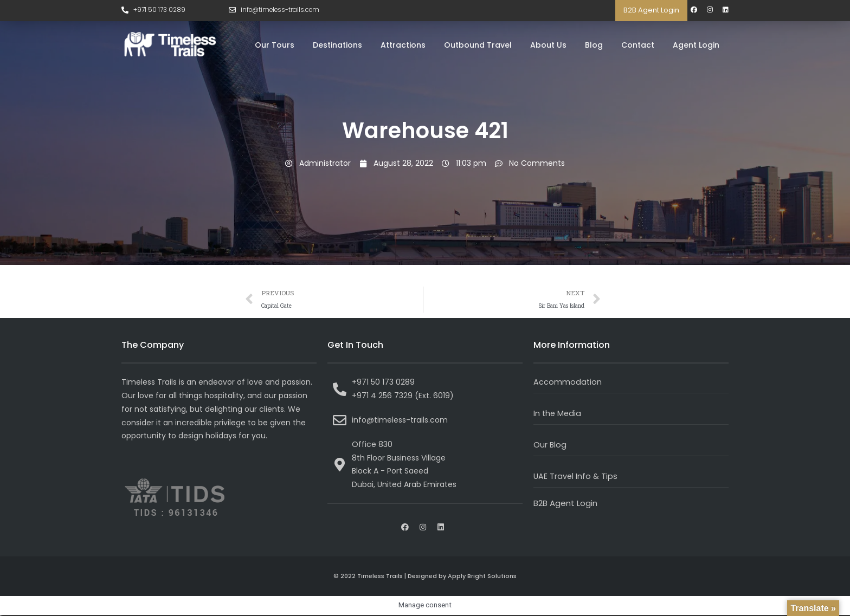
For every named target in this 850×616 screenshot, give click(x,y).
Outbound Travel (478, 45)
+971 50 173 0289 (160, 10)
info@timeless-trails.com (282, 10)
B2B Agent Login (651, 10)
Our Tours (275, 45)
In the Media (558, 414)
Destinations (337, 45)
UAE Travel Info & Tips (576, 476)
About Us (548, 45)
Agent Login (696, 45)
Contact (638, 45)
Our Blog (550, 446)
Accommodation (568, 383)
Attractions (403, 45)
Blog (594, 45)
